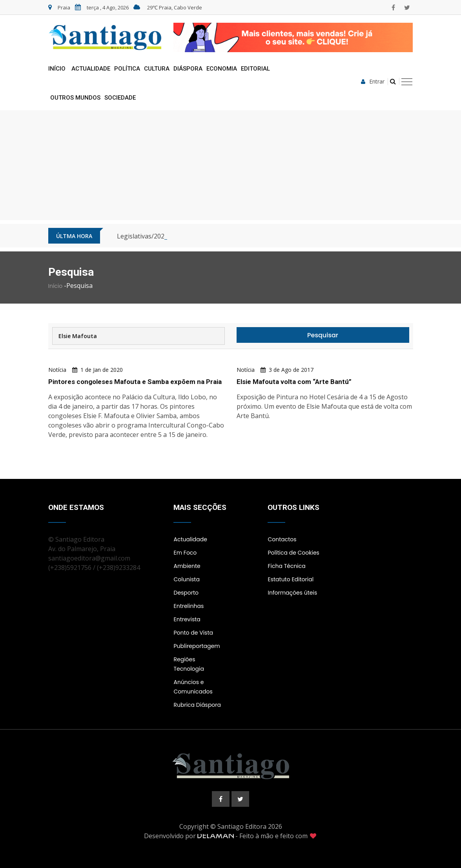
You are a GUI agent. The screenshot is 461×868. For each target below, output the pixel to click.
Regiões (184, 659)
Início (57, 69)
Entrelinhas (189, 606)
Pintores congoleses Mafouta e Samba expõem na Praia (135, 382)
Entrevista (187, 619)
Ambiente (187, 566)
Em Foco (185, 553)
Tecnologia (189, 669)
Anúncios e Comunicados (193, 687)
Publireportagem (197, 646)
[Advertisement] (231, 165)
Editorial (255, 69)
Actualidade (91, 69)
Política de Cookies (293, 553)
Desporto (186, 593)
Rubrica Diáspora (197, 705)
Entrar (373, 82)
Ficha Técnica (286, 566)
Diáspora (188, 69)
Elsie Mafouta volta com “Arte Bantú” (294, 382)
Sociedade (120, 98)
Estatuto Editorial (291, 579)
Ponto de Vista (193, 633)
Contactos (282, 539)
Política (127, 69)
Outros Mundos (75, 98)
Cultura (157, 69)
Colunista (186, 579)
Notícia (57, 370)
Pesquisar (323, 335)
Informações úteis (292, 593)
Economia (222, 69)
